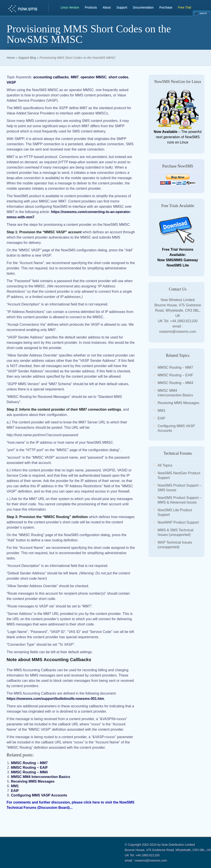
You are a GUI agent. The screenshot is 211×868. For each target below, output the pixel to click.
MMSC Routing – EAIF (29, 768)
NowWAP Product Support (178, 522)
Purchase (166, 7)
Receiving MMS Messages (33, 781)
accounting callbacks (51, 77)
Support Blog (57, 48)
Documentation (143, 7)
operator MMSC (93, 77)
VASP (11, 82)
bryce (24, 48)
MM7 (75, 77)
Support (122, 7)
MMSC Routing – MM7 (29, 763)
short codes (119, 77)
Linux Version (70, 7)
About (107, 7)
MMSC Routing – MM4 (29, 772)
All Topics (165, 465)
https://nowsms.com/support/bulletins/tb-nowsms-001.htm (55, 699)
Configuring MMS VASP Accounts (39, 795)
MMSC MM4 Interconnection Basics (41, 777)
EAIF (15, 791)
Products (91, 7)
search (203, 13)
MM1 (15, 786)
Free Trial (185, 7)
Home (11, 58)
